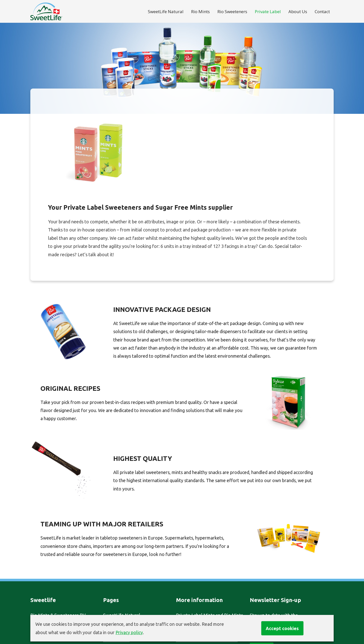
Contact (322, 12)
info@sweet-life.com (51, 607)
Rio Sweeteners (232, 12)
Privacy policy (129, 632)
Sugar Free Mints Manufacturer (207, 574)
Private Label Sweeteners (202, 566)
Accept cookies (282, 628)
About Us (298, 12)
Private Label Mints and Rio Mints (209, 558)
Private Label (268, 12)
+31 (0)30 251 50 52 (58, 599)
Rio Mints (200, 12)
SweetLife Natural (166, 12)
